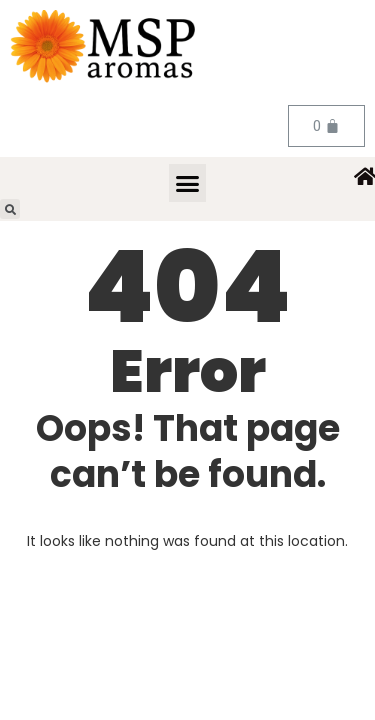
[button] (188, 183)
